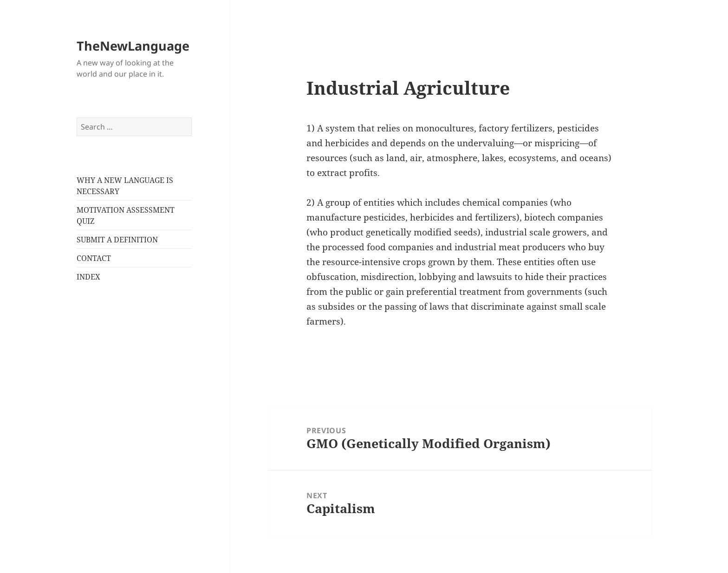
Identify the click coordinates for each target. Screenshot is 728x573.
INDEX (88, 277)
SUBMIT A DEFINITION (117, 240)
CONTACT (94, 258)
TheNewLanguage (133, 46)
